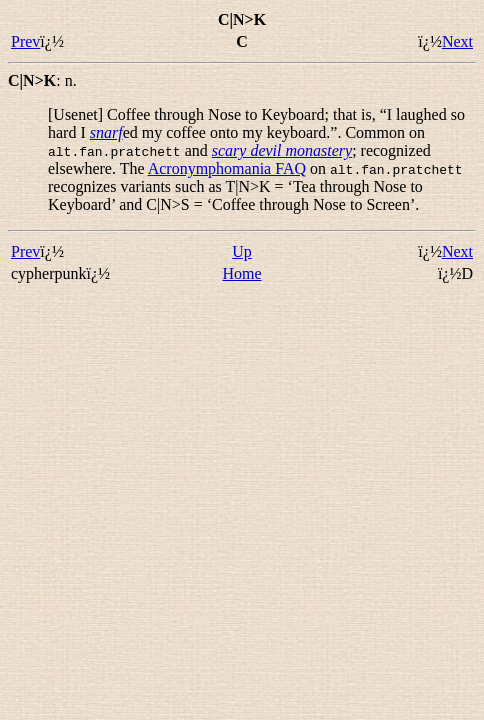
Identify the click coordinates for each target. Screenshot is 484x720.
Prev (25, 41)
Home (241, 273)
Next (457, 41)
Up (242, 251)
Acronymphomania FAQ (227, 168)
